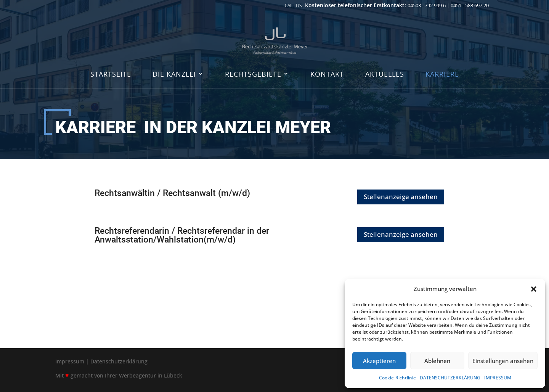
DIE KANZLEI (174, 75)
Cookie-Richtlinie (397, 378)
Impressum (70, 361)
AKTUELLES (385, 75)
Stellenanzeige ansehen (401, 197)
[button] (534, 289)
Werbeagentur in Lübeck (151, 375)
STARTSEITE (111, 75)
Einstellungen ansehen (503, 361)
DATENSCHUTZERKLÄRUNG (450, 378)
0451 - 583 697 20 (470, 5)
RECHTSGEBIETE (253, 75)
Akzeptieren (379, 361)
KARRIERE (442, 75)
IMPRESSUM (498, 378)
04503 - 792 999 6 (427, 5)
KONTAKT (327, 75)
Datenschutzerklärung (119, 361)
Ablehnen (437, 361)
